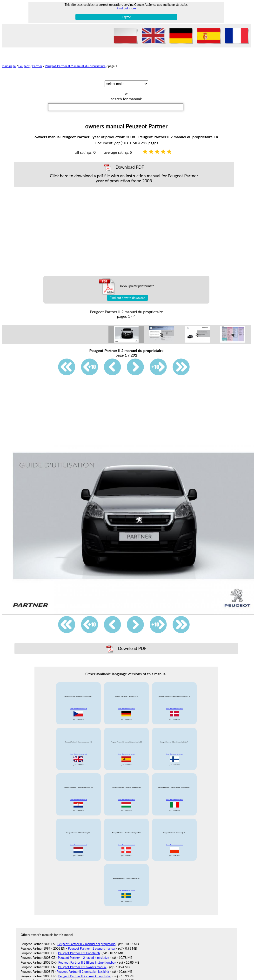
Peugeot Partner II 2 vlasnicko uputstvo (85, 976)
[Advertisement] (124, 232)
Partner (37, 66)
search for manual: (126, 99)
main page (9, 66)
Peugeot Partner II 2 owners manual (82, 967)
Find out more (126, 8)
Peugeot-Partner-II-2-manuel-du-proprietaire (75, 66)
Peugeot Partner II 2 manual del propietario (86, 944)
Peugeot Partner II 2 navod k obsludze (83, 958)
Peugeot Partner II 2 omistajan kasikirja (83, 972)
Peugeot (24, 66)
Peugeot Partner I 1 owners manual (92, 948)
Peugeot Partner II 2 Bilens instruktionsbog (87, 962)
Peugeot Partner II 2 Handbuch (79, 953)
